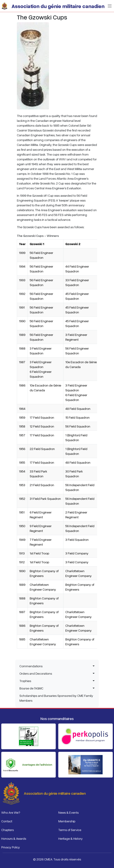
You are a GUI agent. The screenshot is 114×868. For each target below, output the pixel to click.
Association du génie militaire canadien (58, 6)
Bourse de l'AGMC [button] (31, 688)
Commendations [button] (31, 666)
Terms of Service (70, 830)
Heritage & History (70, 838)
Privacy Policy (11, 847)
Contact (7, 821)
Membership (67, 821)
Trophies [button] (25, 681)
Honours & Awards (14, 838)
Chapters (8, 830)
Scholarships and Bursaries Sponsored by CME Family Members (56, 698)
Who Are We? (11, 812)
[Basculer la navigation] (110, 6)
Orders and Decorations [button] (36, 673)
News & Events (68, 812)
